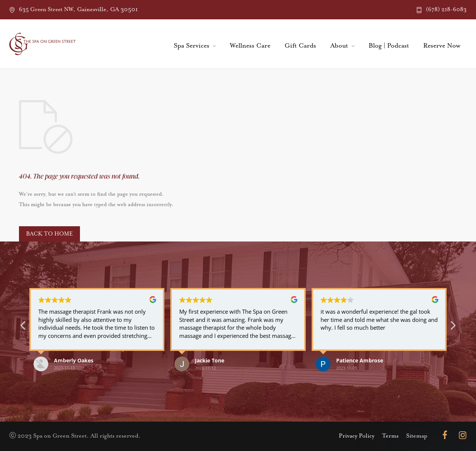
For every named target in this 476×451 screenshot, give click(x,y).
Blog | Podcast (389, 46)
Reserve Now (442, 46)
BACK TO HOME (49, 234)
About (339, 46)
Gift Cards (300, 46)
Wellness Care (250, 46)
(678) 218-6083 (446, 9)
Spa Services (192, 46)
